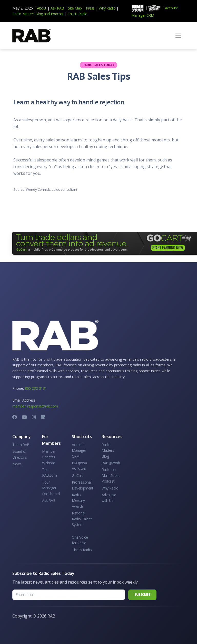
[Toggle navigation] (178, 36)
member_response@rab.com (35, 406)
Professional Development (83, 485)
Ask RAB (57, 8)
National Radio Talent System (82, 519)
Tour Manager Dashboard (51, 488)
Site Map (75, 8)
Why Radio (107, 8)
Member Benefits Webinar (49, 457)
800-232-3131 (36, 388)
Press (90, 8)
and (47, 14)
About (42, 8)
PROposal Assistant (80, 466)
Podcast (57, 14)
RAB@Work (111, 463)
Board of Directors (19, 454)
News (17, 464)
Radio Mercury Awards (78, 501)
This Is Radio (82, 550)
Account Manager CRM (79, 450)
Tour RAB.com (49, 472)
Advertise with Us (109, 498)
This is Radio (78, 14)
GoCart (77, 475)
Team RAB (21, 445)
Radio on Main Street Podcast (111, 475)
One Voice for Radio (80, 540)
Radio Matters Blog (28, 14)
